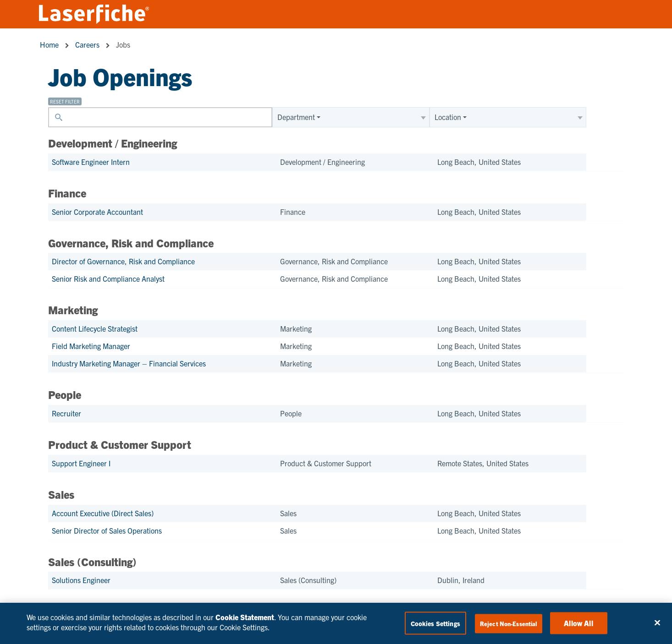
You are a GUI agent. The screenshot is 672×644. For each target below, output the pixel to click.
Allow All (578, 623)
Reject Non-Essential (509, 624)
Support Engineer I (81, 463)
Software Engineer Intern (91, 162)
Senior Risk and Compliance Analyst (108, 278)
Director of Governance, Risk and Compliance (123, 261)
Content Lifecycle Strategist (95, 328)
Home (49, 44)
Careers (87, 44)
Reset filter (65, 101)
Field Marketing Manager (91, 346)
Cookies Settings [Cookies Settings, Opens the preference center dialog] (435, 623)
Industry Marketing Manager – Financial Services (129, 363)
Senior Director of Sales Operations (107, 530)
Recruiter (66, 413)
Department (296, 117)
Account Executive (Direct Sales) (103, 513)
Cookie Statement (245, 617)
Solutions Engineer (81, 580)
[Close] (657, 623)
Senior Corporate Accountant (97, 212)
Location (448, 117)
